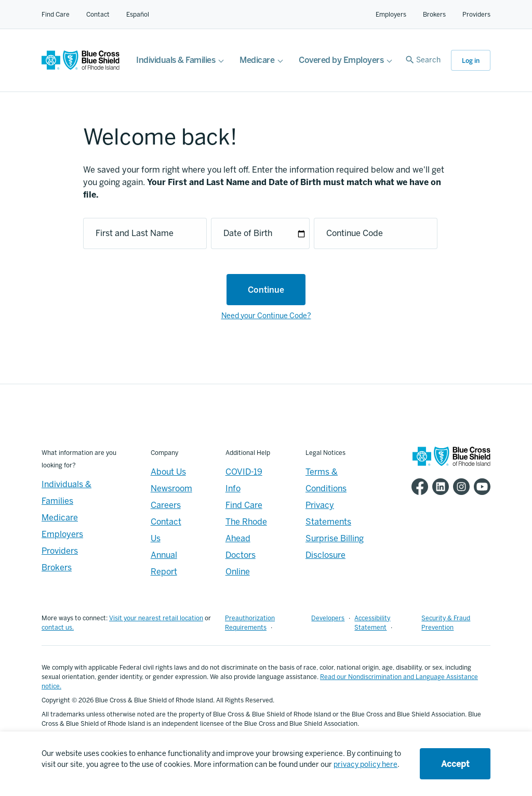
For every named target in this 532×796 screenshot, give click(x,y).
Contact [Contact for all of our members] (98, 15)
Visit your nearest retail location (156, 618)
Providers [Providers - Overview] (60, 551)
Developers (328, 618)
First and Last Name (135, 233)
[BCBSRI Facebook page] (418, 487)
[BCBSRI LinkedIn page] (438, 487)
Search (428, 60)
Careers (166, 505)
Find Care (56, 15)
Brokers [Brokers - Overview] (57, 567)
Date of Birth (248, 233)
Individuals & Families (176, 60)
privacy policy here (365, 765)
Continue (266, 290)
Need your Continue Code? (266, 316)
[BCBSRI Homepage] (81, 67)
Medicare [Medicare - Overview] (60, 518)
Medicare (257, 60)
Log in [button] (471, 61)
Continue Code (355, 233)
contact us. (58, 628)
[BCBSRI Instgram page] (459, 487)
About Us (168, 472)
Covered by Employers (341, 60)
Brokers (434, 15)
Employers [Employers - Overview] (62, 534)
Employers (391, 15)
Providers (476, 15)
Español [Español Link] (138, 15)
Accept (455, 764)
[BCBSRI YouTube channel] (480, 487)
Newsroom (171, 488)
